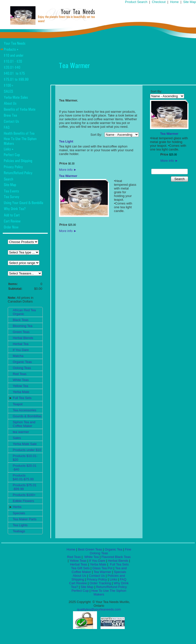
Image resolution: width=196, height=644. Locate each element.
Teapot (18, 404)
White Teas (21, 380)
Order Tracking (100, 583)
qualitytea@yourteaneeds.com (99, 609)
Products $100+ (24, 495)
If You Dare (21, 350)
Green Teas (21, 332)
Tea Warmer (68, 176)
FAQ (123, 579)
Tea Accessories (24, 410)
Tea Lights (20, 525)
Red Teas (20, 374)
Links (113, 579)
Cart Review (78, 583)
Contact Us (97, 576)
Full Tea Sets (22, 398)
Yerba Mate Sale (25, 444)
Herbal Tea (21, 344)
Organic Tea (113, 549)
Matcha (18, 356)
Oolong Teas (22, 368)
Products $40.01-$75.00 (23, 477)
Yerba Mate (21, 392)
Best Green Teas (90, 549)
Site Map (190, 2)
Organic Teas (22, 362)
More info (68, 170)
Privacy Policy (97, 579)
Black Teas (21, 320)
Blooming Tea (23, 326)
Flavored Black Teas (116, 557)
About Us (79, 576)
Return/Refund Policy (111, 587)
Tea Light (66, 141)
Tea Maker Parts (25, 519)
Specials (19, 513)
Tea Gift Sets (80, 568)
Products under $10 (27, 450)
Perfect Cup (80, 591)
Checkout (159, 2)
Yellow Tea (20, 386)
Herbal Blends (23, 338)
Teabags (19, 531)
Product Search (136, 2)
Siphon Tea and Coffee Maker (24, 424)
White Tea (91, 557)
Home (174, 2)
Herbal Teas (79, 564)
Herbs (17, 507)
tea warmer (21, 432)
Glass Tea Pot (102, 568)
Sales (17, 438)
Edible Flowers (23, 501)
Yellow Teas (78, 561)
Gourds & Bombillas (27, 416)
